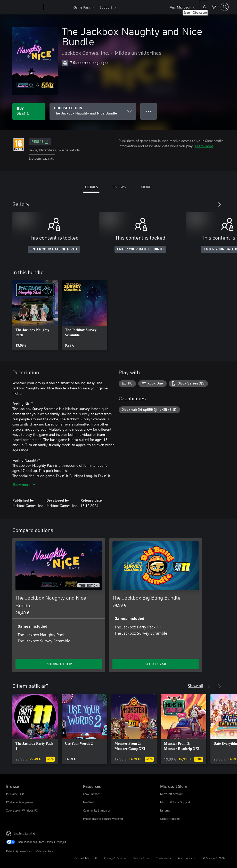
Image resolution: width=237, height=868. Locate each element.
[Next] (219, 204)
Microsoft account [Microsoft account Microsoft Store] (171, 794)
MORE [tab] (146, 187)
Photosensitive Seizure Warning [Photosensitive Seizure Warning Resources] (103, 819)
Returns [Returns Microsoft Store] (165, 810)
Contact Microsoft (86, 858)
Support (106, 7)
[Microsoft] (24, 7)
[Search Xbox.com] (204, 7)
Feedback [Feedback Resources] (89, 802)
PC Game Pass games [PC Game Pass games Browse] (20, 802)
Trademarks (164, 858)
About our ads (187, 858)
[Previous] (209, 204)
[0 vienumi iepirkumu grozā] (214, 7)
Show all (195, 686)
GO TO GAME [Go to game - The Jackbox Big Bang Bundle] (156, 664)
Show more (24, 484)
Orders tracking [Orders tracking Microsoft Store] (170, 819)
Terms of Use (141, 858)
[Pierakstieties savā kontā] (225, 7)
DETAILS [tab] (91, 187)
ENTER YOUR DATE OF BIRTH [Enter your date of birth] (54, 249)
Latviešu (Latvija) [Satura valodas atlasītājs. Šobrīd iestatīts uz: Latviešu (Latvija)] (24, 833)
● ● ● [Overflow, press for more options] (149, 111)
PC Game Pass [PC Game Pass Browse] (15, 794)
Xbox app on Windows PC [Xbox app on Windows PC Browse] (22, 810)
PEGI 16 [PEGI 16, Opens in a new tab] (40, 142)
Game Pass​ (82, 7)
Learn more (204, 146)
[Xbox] (58, 7)
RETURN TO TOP (59, 664)
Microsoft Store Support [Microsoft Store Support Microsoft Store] (175, 802)
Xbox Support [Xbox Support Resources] (91, 794)
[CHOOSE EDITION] (93, 111)
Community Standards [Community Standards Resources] (97, 810)
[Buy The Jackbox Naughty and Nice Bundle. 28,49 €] (29, 111)
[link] (35, 315)
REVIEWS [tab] (118, 187)
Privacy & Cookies (115, 858)
